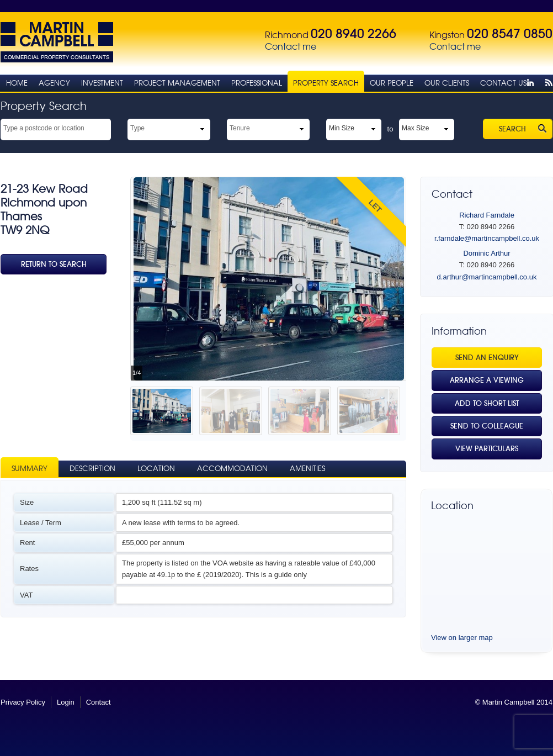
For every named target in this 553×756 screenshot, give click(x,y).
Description (92, 469)
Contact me (291, 47)
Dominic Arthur (486, 253)
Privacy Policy (23, 702)
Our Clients (447, 83)
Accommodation (232, 469)
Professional (257, 83)
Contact (99, 702)
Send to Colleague (487, 426)
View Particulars (487, 449)
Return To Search (54, 264)
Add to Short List (487, 403)
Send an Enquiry (487, 358)
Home (17, 83)
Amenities (307, 469)
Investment (102, 83)
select (106, 128)
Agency (54, 83)
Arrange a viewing (487, 380)
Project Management (177, 83)
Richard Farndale (487, 215)
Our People (392, 83)
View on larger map (462, 638)
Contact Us (503, 83)
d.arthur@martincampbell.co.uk (487, 277)
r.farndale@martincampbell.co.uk (487, 238)
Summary (30, 469)
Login (66, 702)
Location (156, 469)
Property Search (326, 83)
